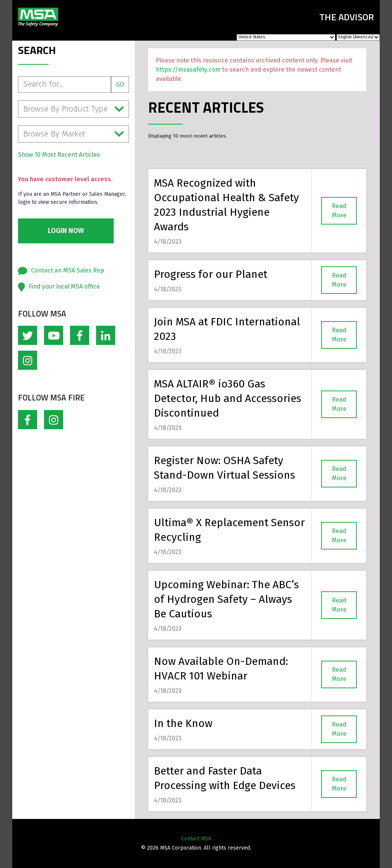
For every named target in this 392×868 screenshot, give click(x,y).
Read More (339, 211)
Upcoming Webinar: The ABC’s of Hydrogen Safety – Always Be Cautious (226, 599)
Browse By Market (73, 134)
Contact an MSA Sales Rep (68, 270)
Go (120, 85)
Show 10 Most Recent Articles (59, 155)
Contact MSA (196, 839)
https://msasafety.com (188, 70)
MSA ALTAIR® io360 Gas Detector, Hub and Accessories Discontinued (228, 398)
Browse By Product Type (73, 109)
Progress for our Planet (211, 274)
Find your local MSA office (64, 286)
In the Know (183, 723)
